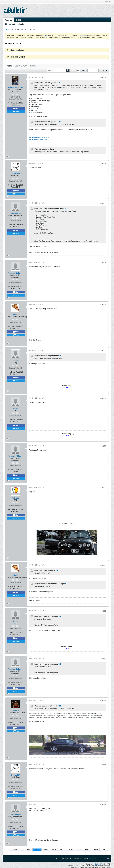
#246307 (103, 398)
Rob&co (15, 498)
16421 (37, 850)
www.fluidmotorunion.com (39, 138)
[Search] (58, 70)
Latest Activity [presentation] (21, 66)
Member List (10, 24)
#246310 (103, 565)
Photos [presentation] (33, 66)
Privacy (78, 859)
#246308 (103, 446)
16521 (87, 850)
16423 (54, 850)
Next (104, 850)
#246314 (103, 765)
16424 (62, 850)
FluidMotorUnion (15, 87)
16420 (29, 850)
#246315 (103, 805)
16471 (79, 850)
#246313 (103, 701)
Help (58, 859)
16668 (96, 850)
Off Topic (32, 29)
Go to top (105, 859)
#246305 (103, 305)
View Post (60, 83)
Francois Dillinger (15, 273)
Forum (12, 29)
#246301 (103, 77)
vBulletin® (98, 864)
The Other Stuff (22, 29)
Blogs (19, 20)
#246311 (103, 611)
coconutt (15, 711)
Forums (8, 20)
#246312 (103, 659)
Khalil (15, 315)
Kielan (15, 361)
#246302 (103, 164)
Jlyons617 (15, 174)
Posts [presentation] (9, 66)
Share (16, 109)
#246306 (103, 350)
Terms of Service (91, 859)
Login (107, 2)
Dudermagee (15, 213)
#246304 (103, 263)
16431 (70, 850)
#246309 (103, 488)
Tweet (16, 112)
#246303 (103, 203)
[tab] (9, 66)
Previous (14, 850)
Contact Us (67, 859)
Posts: (13, 105)
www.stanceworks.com (38, 140)
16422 (45, 850)
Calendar (21, 24)
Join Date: (12, 103)
